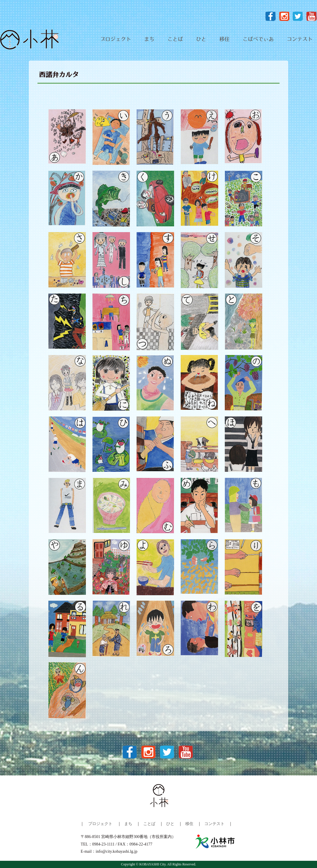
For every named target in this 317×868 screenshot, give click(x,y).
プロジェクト (116, 40)
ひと (201, 40)
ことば (175, 40)
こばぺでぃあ (258, 40)
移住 (224, 40)
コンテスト (300, 40)
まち (149, 40)
